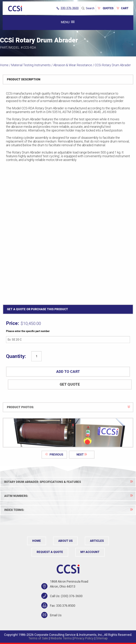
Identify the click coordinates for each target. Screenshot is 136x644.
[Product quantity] (36, 356)
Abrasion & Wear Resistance (73, 65)
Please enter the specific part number (28, 331)
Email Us (56, 615)
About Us (66, 541)
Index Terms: (69, 510)
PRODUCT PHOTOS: (69, 407)
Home (4, 65)
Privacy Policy (84, 638)
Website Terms (61, 638)
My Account (90, 552)
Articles (97, 541)
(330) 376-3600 (72, 596)
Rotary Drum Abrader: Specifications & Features (69, 482)
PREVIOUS (54, 455)
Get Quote (70, 384)
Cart (122, 8)
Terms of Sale (38, 638)
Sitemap (102, 638)
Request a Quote (50, 552)
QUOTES (104, 8)
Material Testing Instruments (31, 65)
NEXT (82, 455)
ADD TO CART (68, 372)
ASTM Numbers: (69, 496)
